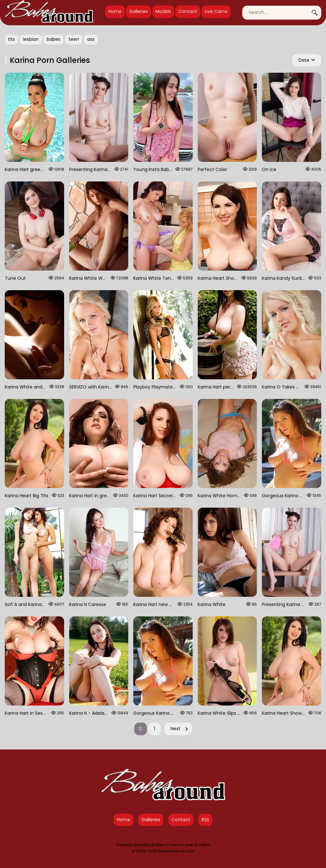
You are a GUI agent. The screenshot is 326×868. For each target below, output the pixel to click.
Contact (188, 11)
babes (54, 39)
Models (163, 11)
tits (11, 39)
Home (115, 11)
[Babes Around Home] (49, 13)
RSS (205, 820)
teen (74, 39)
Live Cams (216, 11)
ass (91, 39)
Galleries (139, 11)
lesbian (31, 39)
